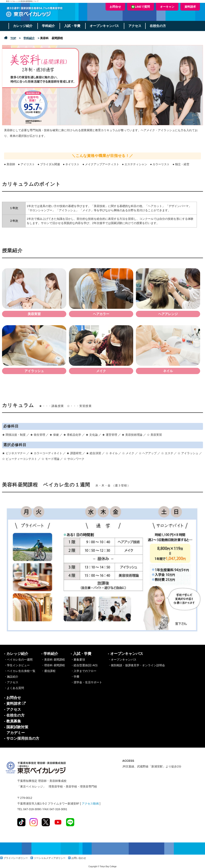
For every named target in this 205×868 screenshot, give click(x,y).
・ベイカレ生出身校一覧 (20, 671)
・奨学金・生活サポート (86, 682)
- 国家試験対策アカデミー (16, 730)
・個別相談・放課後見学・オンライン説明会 (136, 665)
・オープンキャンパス (122, 660)
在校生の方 (159, 26)
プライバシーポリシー (16, 858)
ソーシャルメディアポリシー (50, 858)
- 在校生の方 (14, 715)
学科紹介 (49, 26)
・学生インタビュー (17, 665)
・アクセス (11, 682)
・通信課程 (48, 671)
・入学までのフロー (84, 671)
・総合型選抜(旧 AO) (84, 665)
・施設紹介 (11, 677)
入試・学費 (73, 26)
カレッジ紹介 (23, 26)
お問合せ (115, 7)
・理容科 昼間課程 (53, 665)
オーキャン (167, 7)
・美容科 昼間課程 (53, 660)
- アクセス (13, 709)
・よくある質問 (14, 688)
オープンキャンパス (105, 26)
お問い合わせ (79, 858)
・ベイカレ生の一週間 (18, 660)
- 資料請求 (15, 704)
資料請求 (190, 7)
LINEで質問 (141, 7)
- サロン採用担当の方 (22, 738)
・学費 (75, 677)
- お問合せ (13, 698)
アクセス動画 (90, 804)
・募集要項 (78, 660)
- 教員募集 (13, 721)
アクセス (136, 26)
